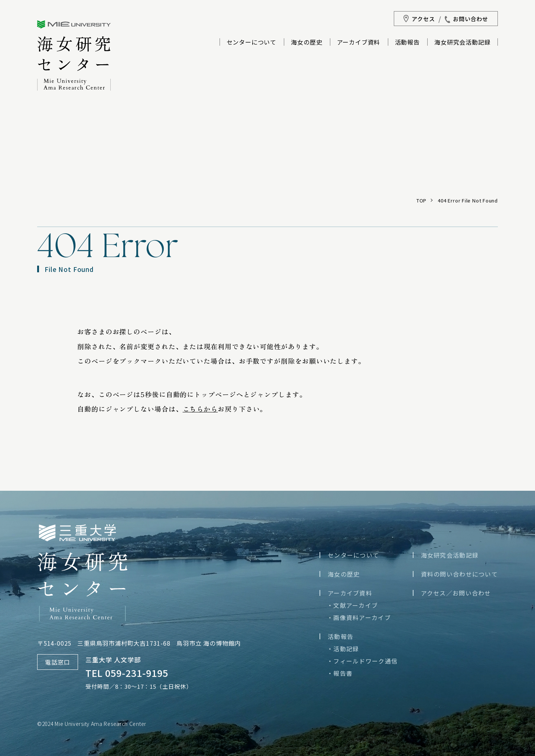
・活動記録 (343, 649)
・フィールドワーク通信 (362, 661)
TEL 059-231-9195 (127, 673)
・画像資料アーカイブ (359, 617)
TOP (421, 200)
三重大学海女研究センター (74, 56)
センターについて (252, 43)
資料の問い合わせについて (459, 574)
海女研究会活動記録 (462, 43)
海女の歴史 (307, 43)
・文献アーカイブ (352, 605)
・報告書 (340, 673)
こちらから (200, 409)
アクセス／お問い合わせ (456, 593)
